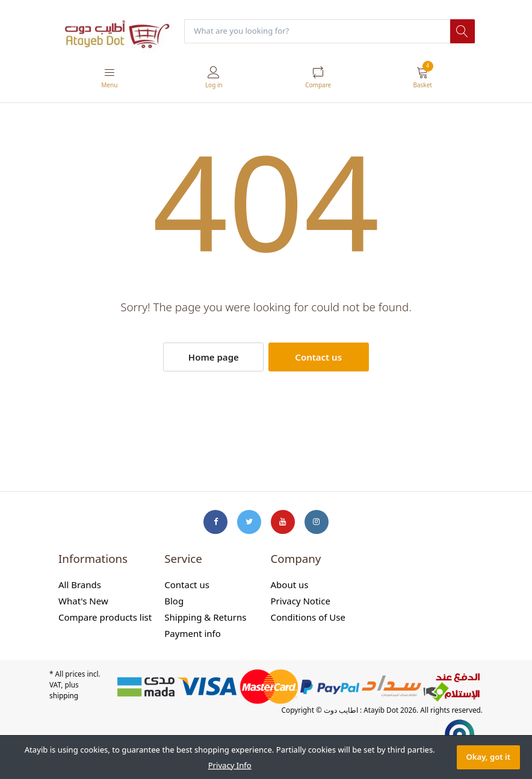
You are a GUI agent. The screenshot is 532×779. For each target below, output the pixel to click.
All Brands (80, 585)
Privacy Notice (301, 601)
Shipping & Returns (205, 618)
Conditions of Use (308, 618)
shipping (64, 695)
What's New (83, 601)
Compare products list (105, 618)
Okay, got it (488, 757)
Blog (174, 601)
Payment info (193, 634)
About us (290, 585)
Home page (214, 357)
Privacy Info (230, 765)
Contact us (318, 357)
